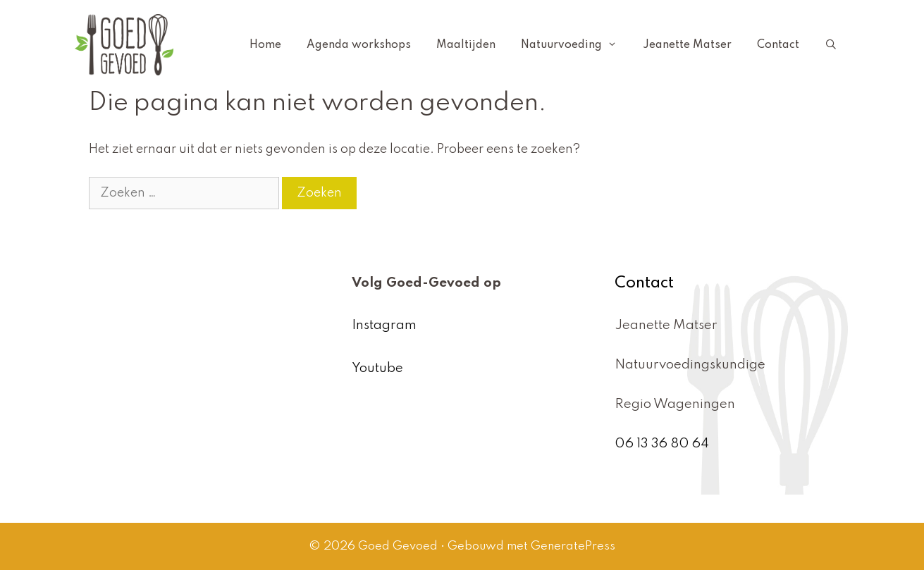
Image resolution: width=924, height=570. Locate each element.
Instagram (384, 325)
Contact (778, 45)
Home (265, 45)
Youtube (377, 368)
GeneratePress (573, 546)
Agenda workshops (359, 45)
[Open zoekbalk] (831, 45)
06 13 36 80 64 (662, 444)
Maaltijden (466, 45)
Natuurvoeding (575, 45)
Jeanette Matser (687, 45)
